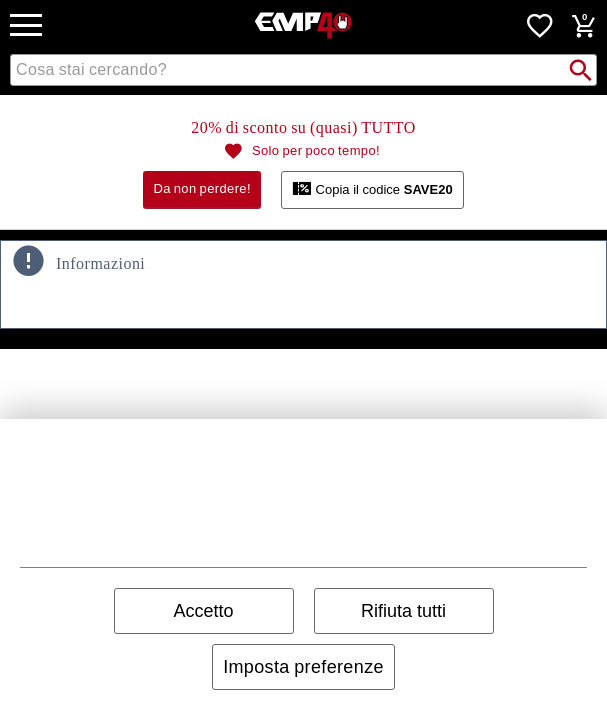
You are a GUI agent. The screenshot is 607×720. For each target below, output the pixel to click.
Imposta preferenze (303, 667)
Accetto (203, 611)
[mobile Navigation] (26, 25)
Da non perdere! (202, 188)
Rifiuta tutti (403, 611)
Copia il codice (372, 188)
